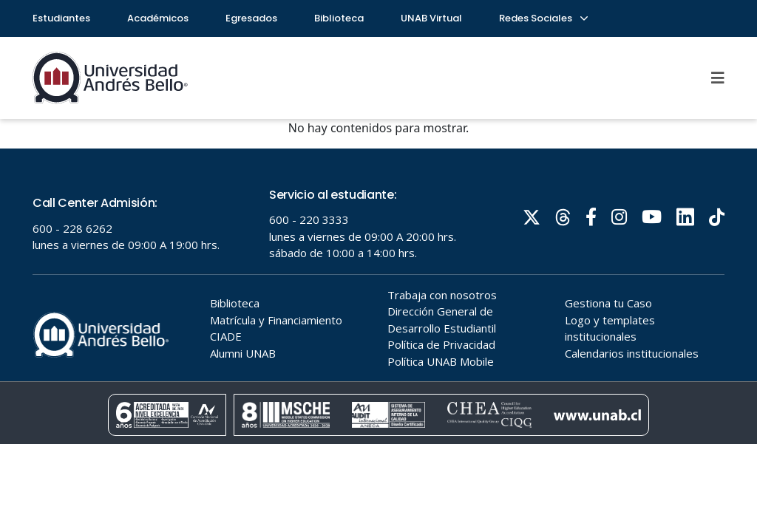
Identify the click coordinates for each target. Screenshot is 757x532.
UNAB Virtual (431, 18)
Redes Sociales (543, 18)
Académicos (158, 18)
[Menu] (718, 78)
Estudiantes (61, 18)
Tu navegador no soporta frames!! (378, 296)
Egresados (251, 18)
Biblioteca (339, 18)
